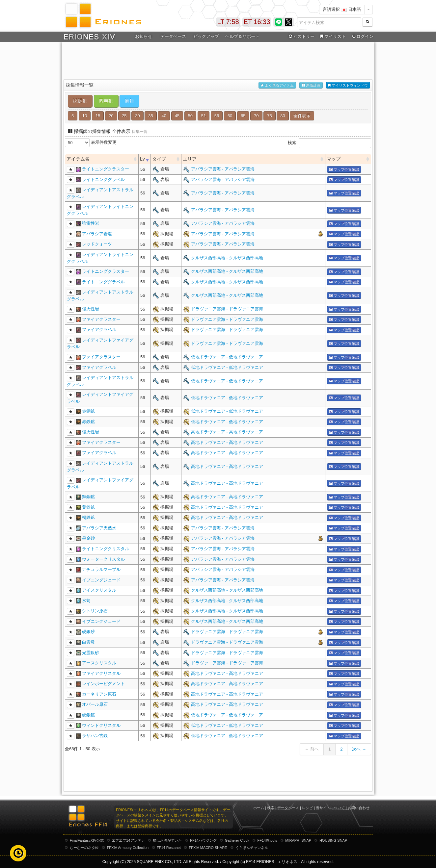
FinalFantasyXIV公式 (87, 840)
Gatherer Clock (237, 840)
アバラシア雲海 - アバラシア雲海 (223, 169)
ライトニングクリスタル (106, 549)
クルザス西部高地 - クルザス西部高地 (227, 258)
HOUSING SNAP (333, 840)
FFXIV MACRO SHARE (208, 848)
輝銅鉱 (88, 497)
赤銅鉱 (88, 411)
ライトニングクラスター (106, 169)
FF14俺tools (267, 840)
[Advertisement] (218, 60)
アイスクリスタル (99, 590)
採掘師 (80, 101)
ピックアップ (206, 36)
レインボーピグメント (103, 684)
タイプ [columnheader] (159, 159)
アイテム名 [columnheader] (78, 159)
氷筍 (86, 601)
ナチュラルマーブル (101, 569)
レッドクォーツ (97, 244)
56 (217, 116)
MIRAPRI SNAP (298, 840)
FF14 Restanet (169, 848)
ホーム (259, 808)
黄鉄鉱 (88, 507)
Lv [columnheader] (142, 159)
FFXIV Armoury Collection (128, 848)
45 (177, 116)
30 (137, 116)
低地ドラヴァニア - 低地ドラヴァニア (227, 357)
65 (243, 116)
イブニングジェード (101, 580)
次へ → (359, 749)
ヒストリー (301, 37)
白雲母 (88, 642)
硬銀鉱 (88, 715)
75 (269, 116)
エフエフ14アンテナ (128, 840)
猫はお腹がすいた (167, 840)
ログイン (362, 37)
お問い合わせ (359, 808)
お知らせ (144, 36)
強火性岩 (91, 309)
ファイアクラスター (101, 319)
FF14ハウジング (203, 840)
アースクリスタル (99, 663)
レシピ (307, 808)
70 (256, 116)
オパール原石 (95, 704)
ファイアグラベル (99, 330)
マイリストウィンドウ (348, 85)
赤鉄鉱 (88, 422)
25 (124, 116)
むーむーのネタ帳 (84, 848)
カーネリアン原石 (99, 694)
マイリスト (332, 37)
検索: (329, 143)
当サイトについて (330, 808)
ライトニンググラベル (103, 179)
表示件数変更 (91, 143)
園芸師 (106, 101)
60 (230, 116)
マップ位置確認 (344, 170)
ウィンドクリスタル (101, 725)
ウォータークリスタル (103, 559)
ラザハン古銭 (95, 736)
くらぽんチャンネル (252, 848)
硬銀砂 (88, 632)
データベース (173, 36)
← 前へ (312, 749)
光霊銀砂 (91, 653)
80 (283, 116)
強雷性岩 (91, 223)
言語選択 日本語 (342, 9)
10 (85, 116)
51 (204, 116)
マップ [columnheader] (334, 159)
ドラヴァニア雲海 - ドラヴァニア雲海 (227, 309)
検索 (271, 808)
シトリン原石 (95, 611)
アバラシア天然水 (99, 528)
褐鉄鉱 (88, 517)
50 (190, 116)
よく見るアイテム (277, 85)
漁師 (129, 101)
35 (150, 116)
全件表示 (302, 116)
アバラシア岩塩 (97, 234)
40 (164, 116)
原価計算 (311, 85)
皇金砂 (88, 538)
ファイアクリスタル (101, 673)
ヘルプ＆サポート (242, 36)
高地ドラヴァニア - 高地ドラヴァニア (227, 432)
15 (98, 116)
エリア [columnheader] (190, 159)
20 (111, 116)
